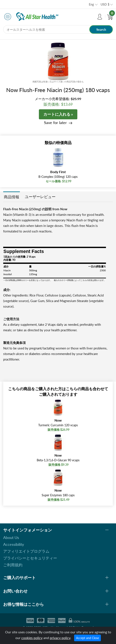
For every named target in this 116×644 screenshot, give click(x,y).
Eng (91, 4)
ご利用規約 (13, 565)
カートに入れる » (58, 114)
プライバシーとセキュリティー (30, 558)
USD (105, 4)
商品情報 (12, 197)
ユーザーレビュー (40, 197)
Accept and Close (87, 638)
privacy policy (60, 638)
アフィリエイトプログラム (26, 551)
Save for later (55, 123)
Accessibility (14, 544)
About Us (11, 537)
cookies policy (32, 638)
